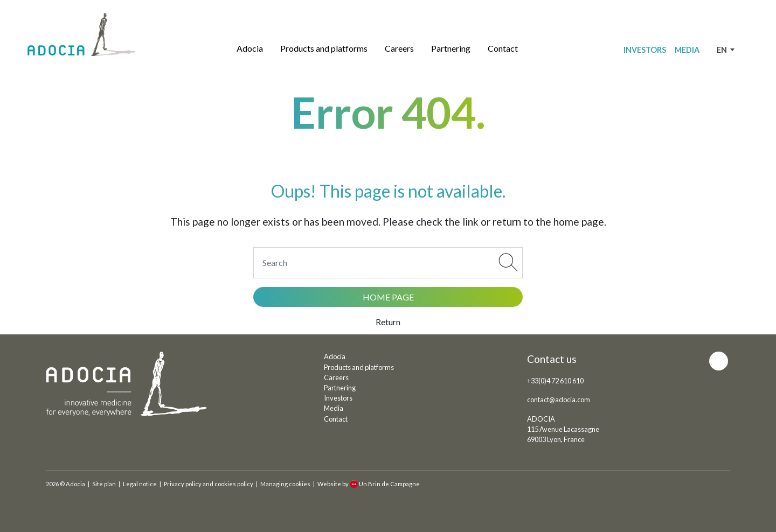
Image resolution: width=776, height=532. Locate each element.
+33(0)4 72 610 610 (555, 381)
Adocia (250, 48)
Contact (503, 48)
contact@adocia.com (559, 400)
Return (388, 322)
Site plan (104, 484)
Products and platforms (324, 48)
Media (687, 50)
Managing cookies (285, 484)
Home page (388, 297)
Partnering (451, 48)
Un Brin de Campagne (385, 484)
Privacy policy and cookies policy (209, 484)
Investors (645, 50)
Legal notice (140, 484)
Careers (399, 48)
